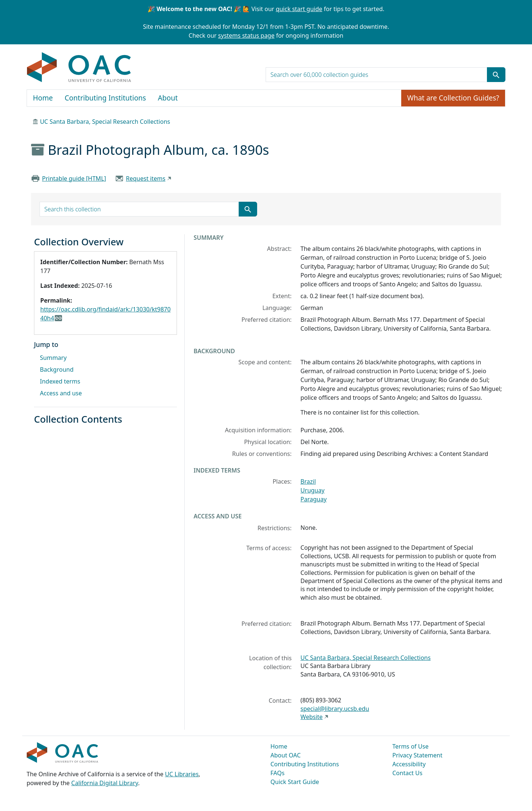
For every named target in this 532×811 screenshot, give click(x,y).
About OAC (286, 755)
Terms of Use (410, 746)
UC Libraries (182, 774)
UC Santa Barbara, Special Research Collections (105, 122)
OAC (79, 68)
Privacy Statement (417, 755)
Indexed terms (60, 381)
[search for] (376, 75)
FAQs (277, 773)
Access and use (61, 393)
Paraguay (313, 499)
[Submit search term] (496, 75)
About (168, 98)
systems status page (246, 35)
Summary (53, 358)
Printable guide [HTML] (74, 178)
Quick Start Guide (295, 782)
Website (311, 717)
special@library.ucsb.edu (335, 709)
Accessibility (409, 764)
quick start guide (299, 9)
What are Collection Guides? (453, 98)
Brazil (308, 481)
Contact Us (407, 773)
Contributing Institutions (105, 98)
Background (57, 369)
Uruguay (312, 490)
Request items (146, 178)
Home (43, 98)
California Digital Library (105, 783)
